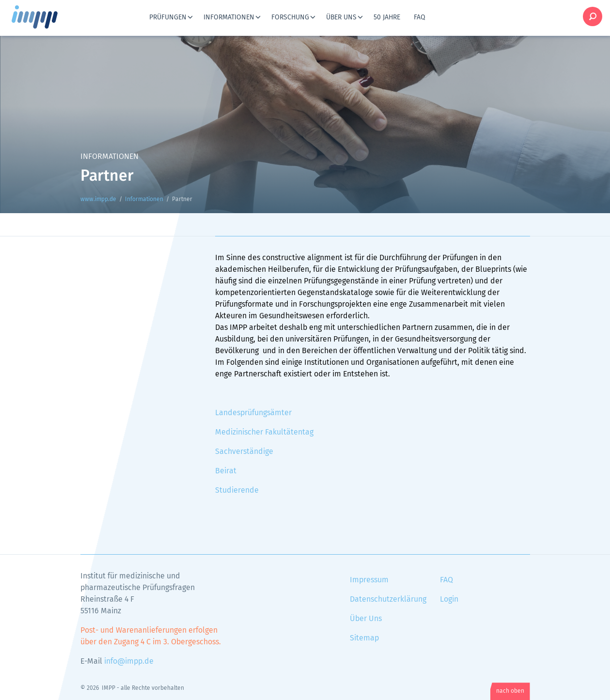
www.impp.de (47, 17)
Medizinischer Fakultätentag (264, 432)
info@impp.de (129, 661)
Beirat (226, 471)
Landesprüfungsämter (253, 413)
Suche (593, 16)
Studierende (237, 490)
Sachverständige (244, 451)
